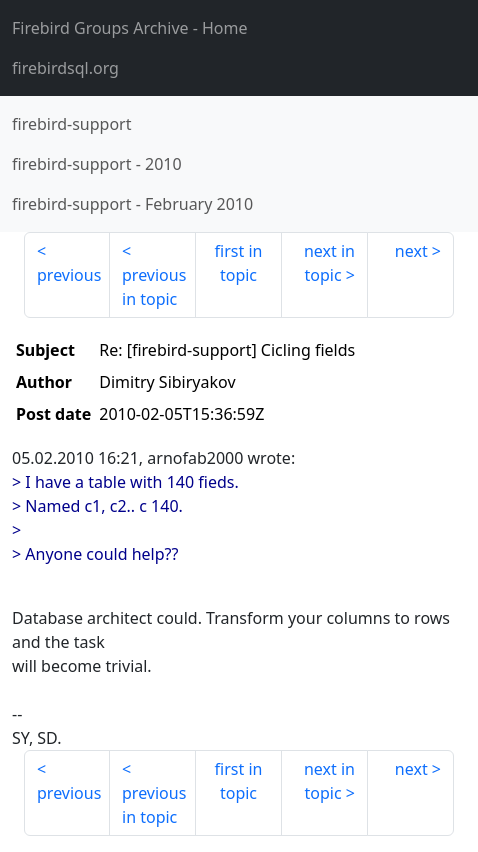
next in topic (329, 263)
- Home (130, 28)
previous (69, 275)
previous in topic (154, 287)
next (411, 251)
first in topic (239, 263)
